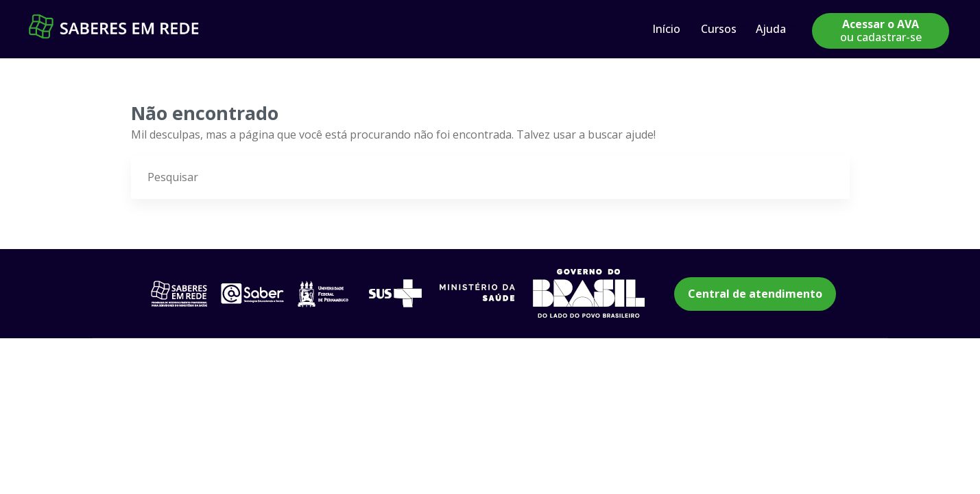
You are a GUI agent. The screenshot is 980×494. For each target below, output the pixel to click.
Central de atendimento (755, 294)
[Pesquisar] (828, 178)
